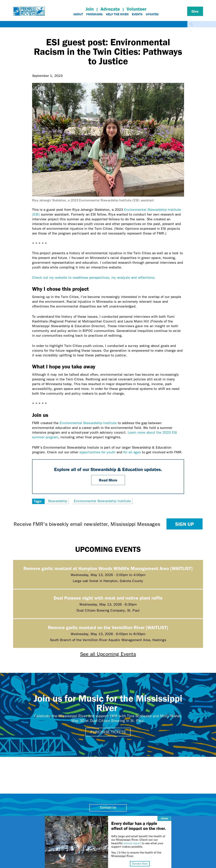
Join (90, 9)
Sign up (185, 524)
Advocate (110, 9)
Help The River (117, 14)
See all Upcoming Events (108, 654)
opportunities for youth (97, 452)
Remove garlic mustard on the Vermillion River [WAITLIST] (108, 627)
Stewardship (58, 501)
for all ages (132, 452)
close (153, 805)
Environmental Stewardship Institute (88, 423)
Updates (152, 14)
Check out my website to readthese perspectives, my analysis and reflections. (95, 278)
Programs (94, 14)
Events (137, 14)
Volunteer (136, 9)
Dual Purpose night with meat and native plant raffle (108, 598)
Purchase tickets (108, 732)
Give (195, 11)
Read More (108, 480)
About (78, 14)
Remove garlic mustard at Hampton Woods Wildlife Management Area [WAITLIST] (108, 568)
